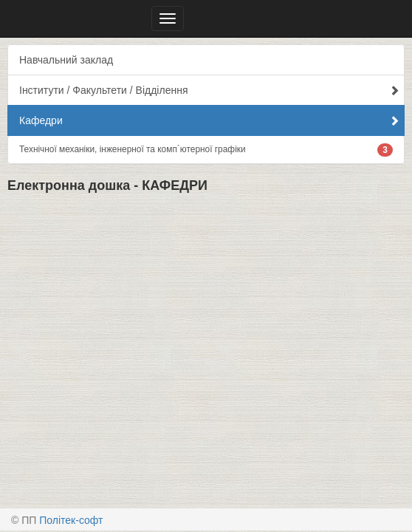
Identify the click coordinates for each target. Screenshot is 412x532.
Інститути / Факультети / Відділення (209, 90)
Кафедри (209, 120)
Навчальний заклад (66, 60)
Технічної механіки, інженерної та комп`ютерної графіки (206, 150)
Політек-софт (71, 520)
